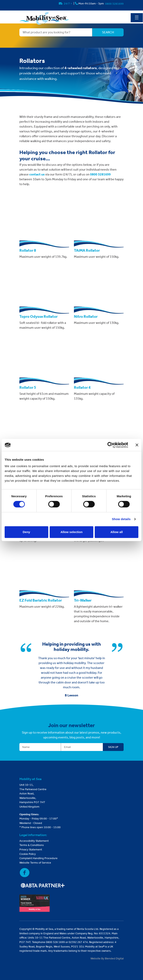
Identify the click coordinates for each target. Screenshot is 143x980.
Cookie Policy (28, 854)
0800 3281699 (114, 4)
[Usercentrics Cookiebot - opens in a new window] (110, 445)
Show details (121, 519)
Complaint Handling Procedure (38, 858)
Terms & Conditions (32, 845)
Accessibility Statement (34, 841)
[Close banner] (137, 445)
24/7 (66, 4)
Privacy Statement (31, 850)
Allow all (117, 532)
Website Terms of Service (35, 863)
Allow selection (71, 532)
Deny (26, 532)
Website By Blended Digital (107, 958)
